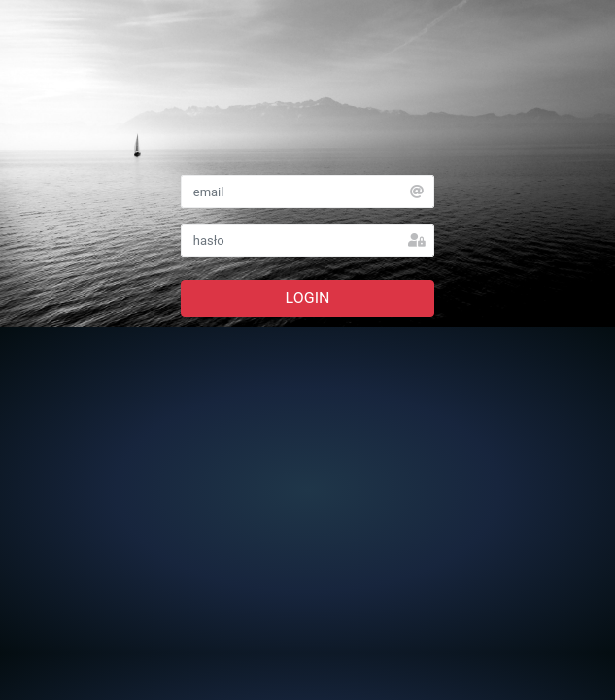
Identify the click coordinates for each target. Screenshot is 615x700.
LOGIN (308, 298)
